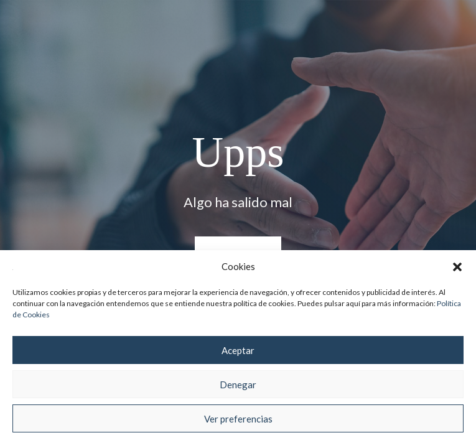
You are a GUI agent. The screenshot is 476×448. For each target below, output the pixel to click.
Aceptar (238, 350)
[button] (457, 267)
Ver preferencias (238, 419)
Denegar (238, 385)
